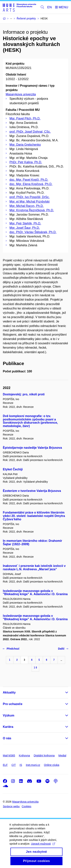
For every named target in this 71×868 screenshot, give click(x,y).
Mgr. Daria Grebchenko (25, 145)
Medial (62, 755)
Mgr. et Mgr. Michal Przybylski (30, 202)
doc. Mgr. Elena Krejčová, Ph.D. (31, 184)
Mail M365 (9, 755)
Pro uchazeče (13, 704)
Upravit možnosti (43, 848)
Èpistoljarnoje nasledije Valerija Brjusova (32, 448)
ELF (5, 765)
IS (21, 765)
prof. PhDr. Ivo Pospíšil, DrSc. (30, 197)
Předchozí (11, 649)
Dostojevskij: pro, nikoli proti (24, 394)
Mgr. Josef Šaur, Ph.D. (25, 228)
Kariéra (8, 727)
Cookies (27, 806)
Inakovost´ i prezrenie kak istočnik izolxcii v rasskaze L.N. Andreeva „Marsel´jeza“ (34, 568)
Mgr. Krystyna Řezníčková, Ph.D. (32, 210)
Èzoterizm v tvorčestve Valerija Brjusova (32, 491)
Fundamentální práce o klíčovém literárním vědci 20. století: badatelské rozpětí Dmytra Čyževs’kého (34, 516)
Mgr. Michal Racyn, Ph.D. (27, 206)
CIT (14, 765)
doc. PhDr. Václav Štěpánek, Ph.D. (33, 232)
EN (50, 7)
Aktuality (9, 692)
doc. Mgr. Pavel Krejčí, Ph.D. (29, 180)
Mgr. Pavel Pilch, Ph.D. (25, 118)
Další (63, 649)
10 (35, 668)
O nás (7, 738)
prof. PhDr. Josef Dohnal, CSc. (30, 132)
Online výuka (52, 765)
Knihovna (24, 755)
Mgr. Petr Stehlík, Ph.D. (25, 223)
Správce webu (11, 806)
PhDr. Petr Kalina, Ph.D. (26, 162)
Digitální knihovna (44, 755)
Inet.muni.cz (33, 765)
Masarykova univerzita (21, 94)
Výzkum (9, 715)
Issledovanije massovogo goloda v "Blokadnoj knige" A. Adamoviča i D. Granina (35, 593)
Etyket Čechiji (13, 469)
